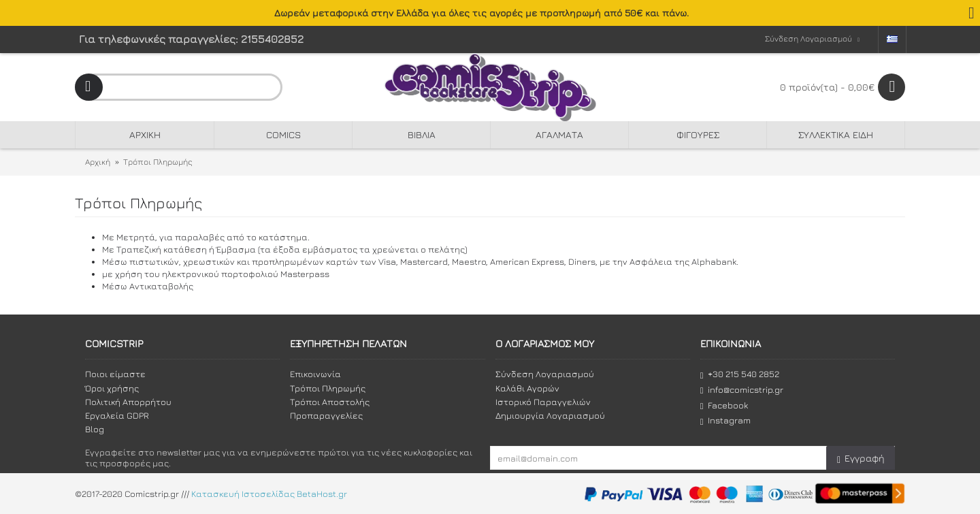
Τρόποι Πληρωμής (158, 162)
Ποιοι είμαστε (115, 374)
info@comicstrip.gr (742, 390)
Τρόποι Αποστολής (330, 402)
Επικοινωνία (315, 374)
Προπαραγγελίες (326, 415)
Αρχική (98, 162)
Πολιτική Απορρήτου (128, 402)
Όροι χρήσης (112, 388)
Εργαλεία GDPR (117, 415)
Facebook (724, 405)
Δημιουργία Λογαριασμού (550, 415)
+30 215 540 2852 (740, 374)
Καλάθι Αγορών (527, 388)
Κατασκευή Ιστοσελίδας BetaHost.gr (269, 494)
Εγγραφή (861, 459)
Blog (95, 429)
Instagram (725, 420)
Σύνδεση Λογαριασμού (545, 374)
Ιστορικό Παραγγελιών (543, 402)
